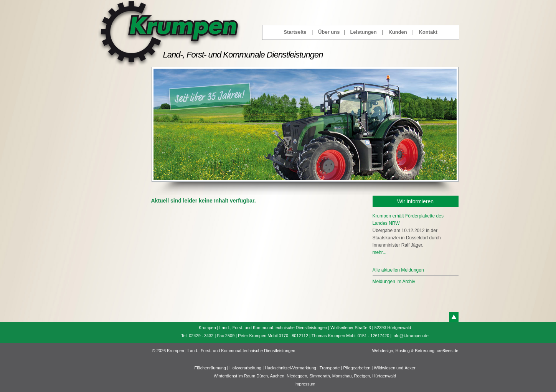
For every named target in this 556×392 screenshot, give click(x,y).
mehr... (380, 252)
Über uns (329, 32)
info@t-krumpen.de (411, 336)
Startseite (295, 32)
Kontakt (428, 32)
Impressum (305, 384)
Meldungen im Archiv (394, 282)
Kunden (398, 32)
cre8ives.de (447, 351)
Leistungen (363, 32)
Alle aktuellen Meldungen (398, 270)
